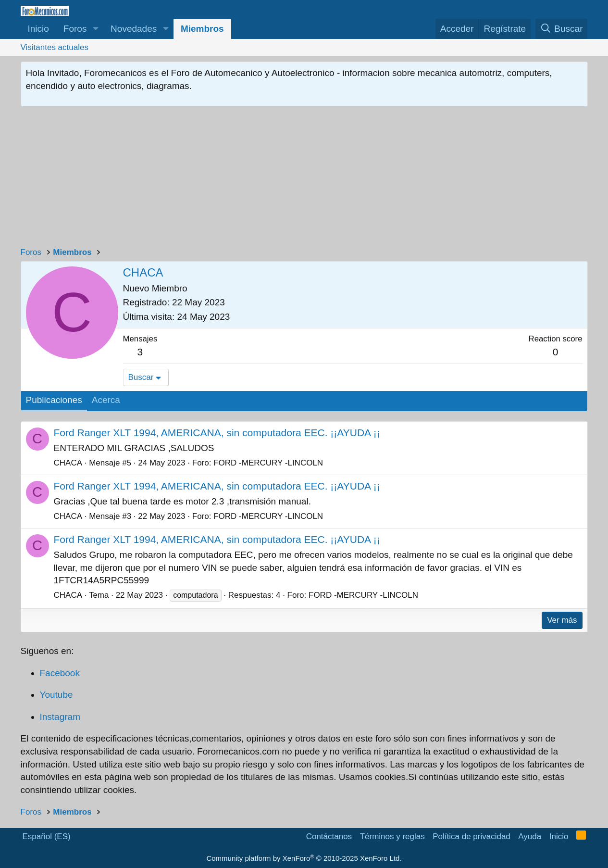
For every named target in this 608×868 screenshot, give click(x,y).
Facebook (60, 673)
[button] (95, 29)
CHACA (68, 463)
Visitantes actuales (55, 47)
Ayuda (530, 837)
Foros (75, 29)
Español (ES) (47, 837)
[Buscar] (562, 29)
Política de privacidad (472, 837)
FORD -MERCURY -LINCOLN (268, 463)
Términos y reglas (392, 837)
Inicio (38, 29)
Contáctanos (329, 837)
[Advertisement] (304, 179)
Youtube (56, 695)
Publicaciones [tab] (54, 400)
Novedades (134, 29)
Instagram (60, 717)
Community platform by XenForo (304, 858)
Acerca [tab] (106, 400)
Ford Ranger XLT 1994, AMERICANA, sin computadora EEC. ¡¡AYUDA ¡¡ (217, 433)
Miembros (202, 29)
